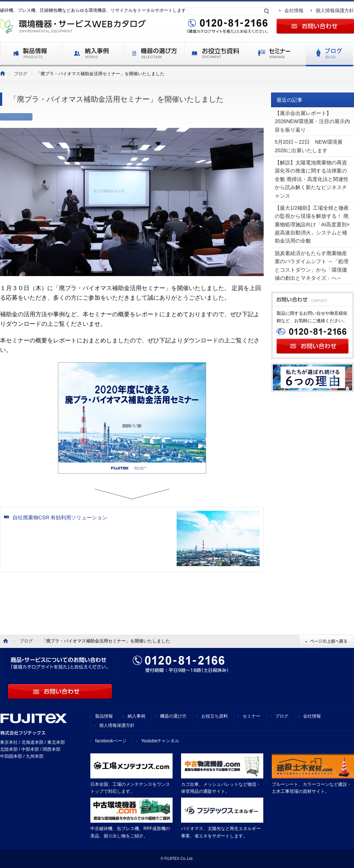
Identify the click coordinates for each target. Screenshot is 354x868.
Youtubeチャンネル (160, 741)
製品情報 (104, 716)
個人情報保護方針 (335, 11)
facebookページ (111, 741)
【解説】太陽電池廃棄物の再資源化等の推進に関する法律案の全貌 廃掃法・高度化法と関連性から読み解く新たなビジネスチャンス (312, 179)
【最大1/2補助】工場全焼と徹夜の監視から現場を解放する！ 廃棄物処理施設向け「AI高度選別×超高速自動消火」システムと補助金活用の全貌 (312, 224)
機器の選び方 (173, 716)
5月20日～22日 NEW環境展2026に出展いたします (309, 146)
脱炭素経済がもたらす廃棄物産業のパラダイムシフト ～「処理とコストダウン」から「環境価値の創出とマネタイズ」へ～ (312, 266)
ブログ (21, 74)
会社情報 (294, 11)
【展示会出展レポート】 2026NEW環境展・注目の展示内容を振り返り (312, 121)
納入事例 (136, 716)
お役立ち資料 (215, 716)
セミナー (251, 716)
